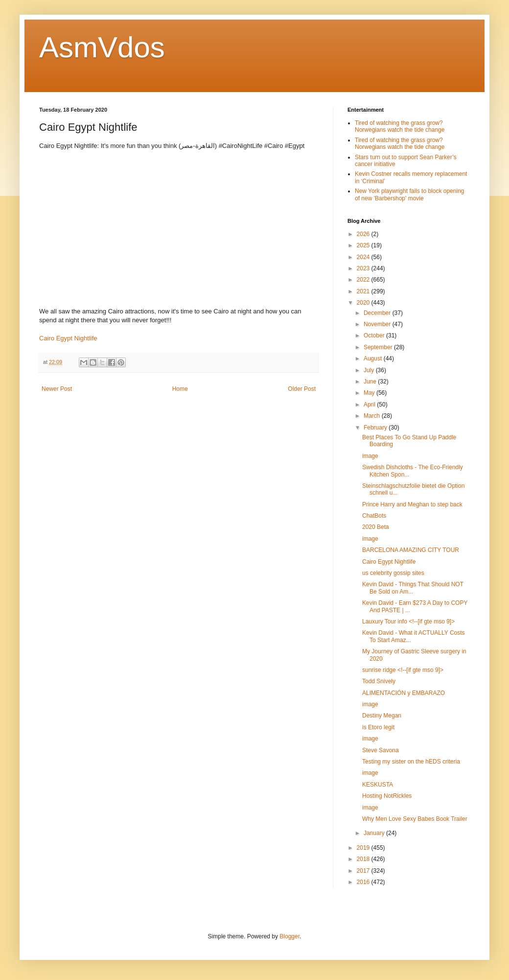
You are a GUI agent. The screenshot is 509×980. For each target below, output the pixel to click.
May (370, 393)
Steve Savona (381, 750)
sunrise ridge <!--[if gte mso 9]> (403, 670)
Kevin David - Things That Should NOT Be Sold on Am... (413, 588)
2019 (364, 848)
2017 (364, 871)
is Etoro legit (378, 727)
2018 (364, 859)
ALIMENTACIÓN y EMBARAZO (404, 693)
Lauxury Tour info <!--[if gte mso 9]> (408, 621)
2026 (364, 234)
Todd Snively (379, 681)
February (376, 428)
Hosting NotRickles (387, 796)
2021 (364, 291)
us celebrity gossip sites (393, 573)
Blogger (289, 936)
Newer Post (57, 389)
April (370, 405)
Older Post (302, 389)
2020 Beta (376, 527)
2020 (364, 303)
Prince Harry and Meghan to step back (412, 504)
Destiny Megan (382, 716)
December (378, 313)
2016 (364, 882)
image (370, 456)
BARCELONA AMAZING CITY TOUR (411, 550)
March (373, 416)
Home (180, 389)
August (374, 359)
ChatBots (374, 516)
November (378, 324)
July (370, 370)
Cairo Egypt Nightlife (68, 338)
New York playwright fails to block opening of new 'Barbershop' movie (409, 194)
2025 (364, 245)
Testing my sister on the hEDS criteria (411, 762)
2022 (364, 280)
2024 (364, 257)
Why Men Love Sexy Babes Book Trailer (415, 819)
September (379, 347)
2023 (364, 268)
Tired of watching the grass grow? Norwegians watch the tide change (400, 126)
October (375, 335)
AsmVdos (102, 47)
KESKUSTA (378, 785)
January (375, 833)
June (371, 382)
